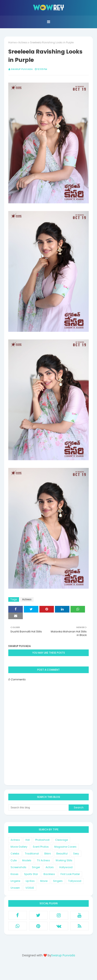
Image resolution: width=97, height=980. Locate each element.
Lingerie (15, 881)
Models (27, 860)
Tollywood (75, 881)
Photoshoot (42, 840)
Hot (28, 840)
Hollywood (66, 867)
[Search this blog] (38, 808)
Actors (50, 867)
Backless (49, 874)
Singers (58, 881)
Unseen (15, 888)
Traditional (32, 854)
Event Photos (41, 847)
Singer (36, 867)
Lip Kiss (30, 881)
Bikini (48, 854)
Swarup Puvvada (22, 69)
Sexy (76, 854)
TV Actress (43, 860)
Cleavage (61, 840)
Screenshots (18, 867)
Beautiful (62, 854)
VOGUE (30, 888)
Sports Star (31, 874)
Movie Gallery (19, 847)
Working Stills (64, 860)
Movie (44, 881)
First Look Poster (70, 874)
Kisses (15, 874)
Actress (23, 42)
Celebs (15, 854)
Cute (14, 860)
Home (12, 42)
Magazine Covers (65, 847)
